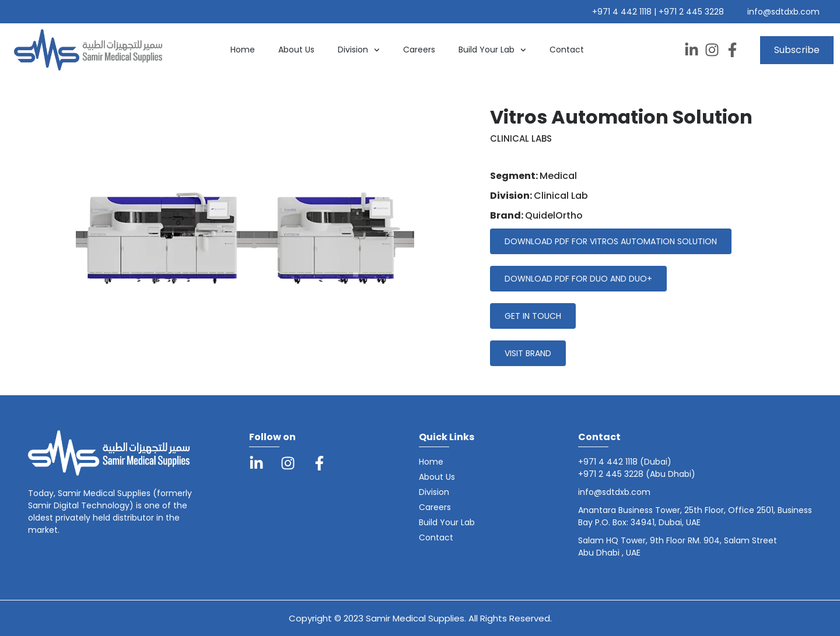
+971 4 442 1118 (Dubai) (625, 462)
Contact (567, 50)
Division (359, 50)
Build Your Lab (492, 50)
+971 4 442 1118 (623, 12)
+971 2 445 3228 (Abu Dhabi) (637, 474)
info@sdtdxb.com (783, 12)
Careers (419, 50)
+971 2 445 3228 (691, 12)
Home (243, 50)
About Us (296, 50)
